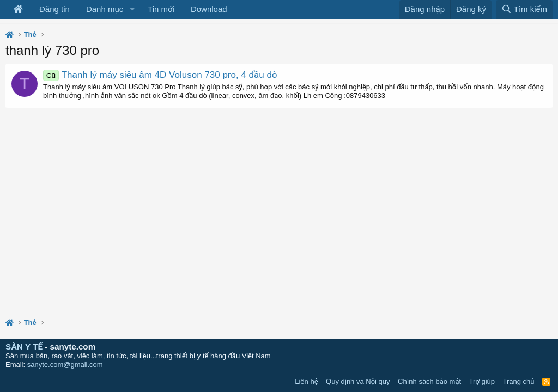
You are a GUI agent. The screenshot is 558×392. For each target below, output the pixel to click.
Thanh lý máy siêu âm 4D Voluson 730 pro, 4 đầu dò (160, 75)
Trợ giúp (482, 381)
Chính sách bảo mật (429, 381)
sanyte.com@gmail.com (65, 365)
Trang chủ (519, 381)
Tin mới (161, 9)
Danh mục (105, 9)
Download (209, 9)
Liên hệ (306, 381)
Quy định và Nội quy (358, 381)
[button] (132, 9)
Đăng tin (54, 9)
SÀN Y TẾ (24, 347)
